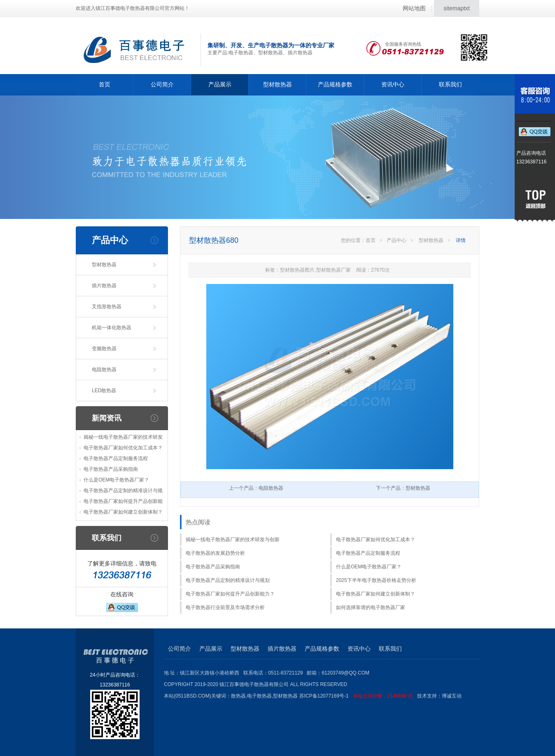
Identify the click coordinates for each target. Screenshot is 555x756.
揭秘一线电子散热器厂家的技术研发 (123, 437)
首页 (105, 84)
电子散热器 (259, 696)
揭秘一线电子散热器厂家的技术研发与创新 (233, 540)
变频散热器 (104, 349)
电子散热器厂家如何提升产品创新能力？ (230, 594)
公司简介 (162, 84)
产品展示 (220, 84)
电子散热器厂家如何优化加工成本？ (123, 448)
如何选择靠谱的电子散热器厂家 (371, 607)
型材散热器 (277, 84)
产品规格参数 (335, 84)
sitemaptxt (457, 8)
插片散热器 (104, 286)
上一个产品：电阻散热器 (256, 488)
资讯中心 (393, 84)
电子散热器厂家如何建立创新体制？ (123, 512)
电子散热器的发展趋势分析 (215, 553)
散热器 (238, 696)
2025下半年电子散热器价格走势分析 (376, 580)
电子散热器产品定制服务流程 (116, 458)
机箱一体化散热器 (112, 328)
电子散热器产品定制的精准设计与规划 (228, 580)
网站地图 (414, 8)
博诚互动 (452, 696)
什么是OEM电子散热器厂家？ (116, 480)
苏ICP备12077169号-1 (358, 696)
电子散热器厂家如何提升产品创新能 (123, 501)
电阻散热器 (104, 370)
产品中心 (396, 240)
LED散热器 (104, 391)
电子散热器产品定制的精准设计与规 (123, 491)
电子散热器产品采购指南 (111, 469)
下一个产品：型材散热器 (403, 488)
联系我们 (450, 84)
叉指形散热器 (107, 307)
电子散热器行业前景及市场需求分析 (225, 607)
